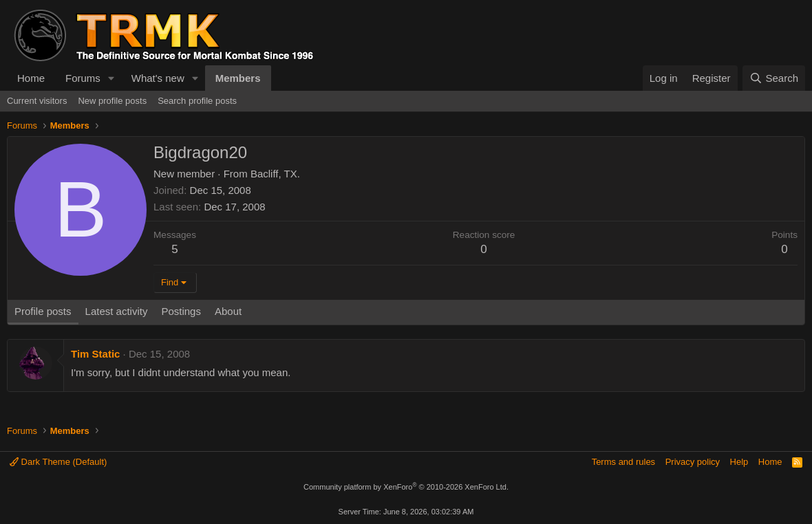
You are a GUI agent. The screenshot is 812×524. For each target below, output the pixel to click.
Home (31, 78)
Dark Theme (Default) (58, 462)
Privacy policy (693, 462)
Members (238, 78)
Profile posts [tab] (43, 311)
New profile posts (112, 101)
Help (739, 462)
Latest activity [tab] (117, 311)
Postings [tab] (181, 311)
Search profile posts (197, 101)
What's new (158, 78)
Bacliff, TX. (275, 174)
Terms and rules (623, 462)
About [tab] (228, 311)
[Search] (774, 78)
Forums (83, 78)
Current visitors (37, 101)
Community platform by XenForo (406, 487)
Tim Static (95, 354)
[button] (111, 78)
